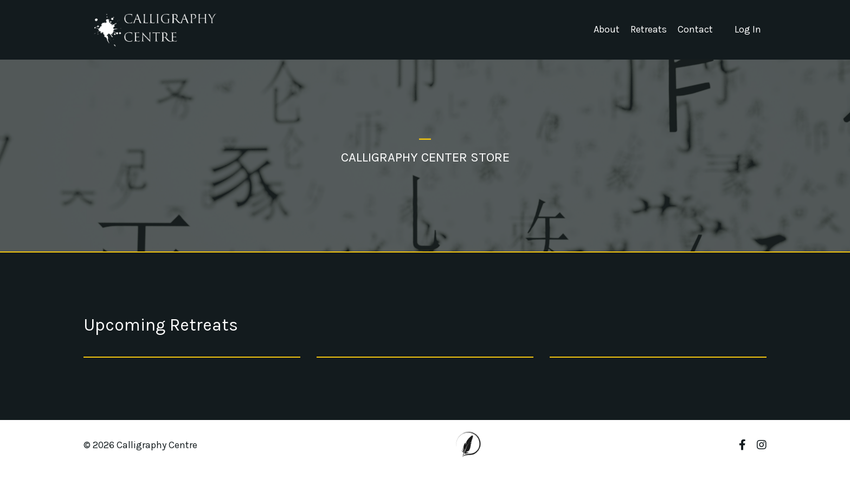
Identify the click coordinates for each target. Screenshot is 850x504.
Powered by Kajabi (735, 476)
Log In (748, 29)
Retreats (649, 29)
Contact (695, 29)
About (607, 29)
